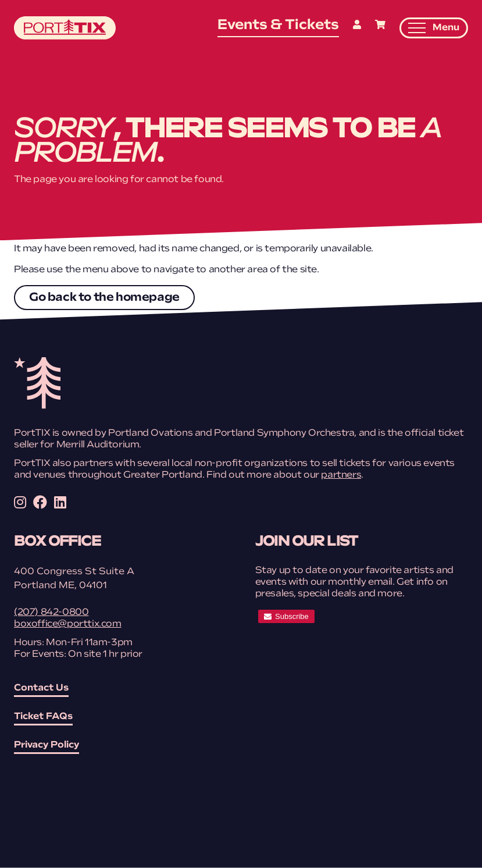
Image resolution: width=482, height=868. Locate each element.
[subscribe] (286, 616)
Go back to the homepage (104, 298)
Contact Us (41, 688)
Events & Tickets (278, 26)
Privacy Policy (47, 745)
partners (341, 475)
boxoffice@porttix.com (68, 624)
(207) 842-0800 (51, 613)
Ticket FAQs (43, 717)
